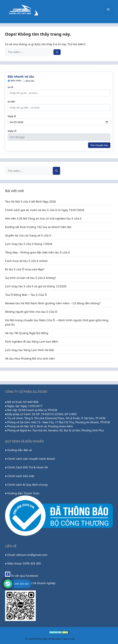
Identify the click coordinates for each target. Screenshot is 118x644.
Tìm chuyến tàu (99, 145)
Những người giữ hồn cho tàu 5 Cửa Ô (31, 312)
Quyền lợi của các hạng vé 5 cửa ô (28, 235)
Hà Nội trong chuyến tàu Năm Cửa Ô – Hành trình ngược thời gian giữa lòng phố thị (57, 322)
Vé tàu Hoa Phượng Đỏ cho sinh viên (30, 358)
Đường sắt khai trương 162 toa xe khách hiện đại (38, 227)
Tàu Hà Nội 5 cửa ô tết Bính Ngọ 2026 (30, 201)
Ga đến (11, 102)
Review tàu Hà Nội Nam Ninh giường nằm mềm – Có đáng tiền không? (53, 303)
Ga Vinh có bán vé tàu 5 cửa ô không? (30, 278)
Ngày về (12, 131)
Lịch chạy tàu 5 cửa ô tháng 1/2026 (29, 244)
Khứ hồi (28, 81)
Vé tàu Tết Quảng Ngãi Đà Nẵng (27, 333)
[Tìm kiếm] (57, 52)
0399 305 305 (21, 584)
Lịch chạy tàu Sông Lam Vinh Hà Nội (29, 350)
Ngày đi (12, 116)
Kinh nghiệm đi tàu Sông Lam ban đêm (32, 341)
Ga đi (10, 87)
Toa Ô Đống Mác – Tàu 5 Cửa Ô (26, 295)
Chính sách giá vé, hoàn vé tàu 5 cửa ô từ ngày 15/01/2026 (45, 210)
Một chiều (14, 81)
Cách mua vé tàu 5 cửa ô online (26, 261)
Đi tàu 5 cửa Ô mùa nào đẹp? (25, 269)
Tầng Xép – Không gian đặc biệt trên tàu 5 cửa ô (37, 252)
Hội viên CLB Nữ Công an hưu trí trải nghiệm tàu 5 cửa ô (43, 218)
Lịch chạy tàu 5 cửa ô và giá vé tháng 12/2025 (36, 286)
